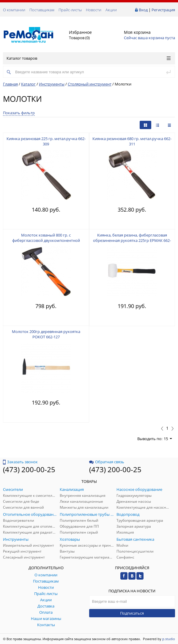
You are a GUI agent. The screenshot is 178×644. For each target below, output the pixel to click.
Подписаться (132, 613)
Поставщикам (42, 10)
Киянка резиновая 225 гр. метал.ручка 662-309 (46, 141)
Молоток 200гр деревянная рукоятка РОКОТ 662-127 (46, 334)
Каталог (28, 84)
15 (168, 439)
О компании (14, 10)
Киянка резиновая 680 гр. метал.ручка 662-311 (132, 141)
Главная (10, 84)
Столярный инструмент (90, 84)
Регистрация (163, 10)
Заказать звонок (20, 462)
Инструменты (52, 84)
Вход (143, 10)
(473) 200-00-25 (29, 469)
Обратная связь (107, 462)
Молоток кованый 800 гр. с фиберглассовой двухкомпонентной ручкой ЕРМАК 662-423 (46, 240)
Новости (94, 10)
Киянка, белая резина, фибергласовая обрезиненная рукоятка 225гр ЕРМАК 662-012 (132, 240)
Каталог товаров (89, 58)
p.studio (169, 639)
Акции (111, 10)
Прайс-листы (70, 10)
